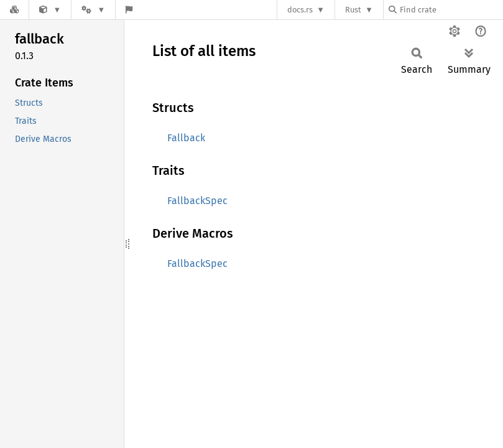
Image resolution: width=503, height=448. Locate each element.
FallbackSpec (197, 201)
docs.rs (300, 10)
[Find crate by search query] (451, 10)
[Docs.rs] (14, 10)
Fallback (186, 138)
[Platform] (93, 10)
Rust (353, 10)
